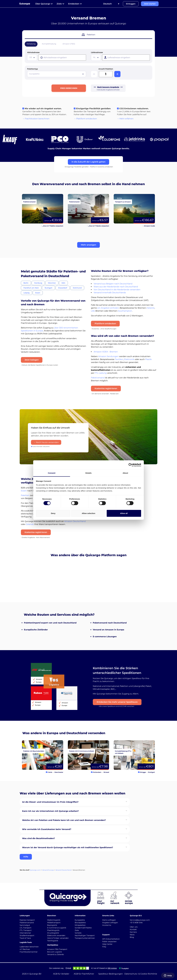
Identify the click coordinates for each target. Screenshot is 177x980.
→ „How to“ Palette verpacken (52, 226)
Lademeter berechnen (29, 947)
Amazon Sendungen (108, 356)
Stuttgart (151, 772)
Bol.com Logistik (55, 952)
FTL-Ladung (101, 373)
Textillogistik (53, 941)
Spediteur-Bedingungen (111, 974)
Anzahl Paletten (106, 69)
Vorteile (78, 933)
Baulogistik (52, 925)
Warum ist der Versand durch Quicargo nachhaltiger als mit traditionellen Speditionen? (68, 847)
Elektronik (129, 359)
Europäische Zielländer (36, 630)
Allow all (124, 513)
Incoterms (107, 925)
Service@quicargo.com (140, 920)
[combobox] (32, 58)
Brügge (143, 772)
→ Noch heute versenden (46, 442)
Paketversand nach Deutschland (110, 623)
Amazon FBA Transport (57, 949)
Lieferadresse (97, 52)
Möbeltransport (54, 923)
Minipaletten (80, 925)
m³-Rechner (25, 949)
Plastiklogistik (53, 930)
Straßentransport (27, 935)
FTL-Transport (26, 930)
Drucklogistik (53, 933)
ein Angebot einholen (108, 308)
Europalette (80, 920)
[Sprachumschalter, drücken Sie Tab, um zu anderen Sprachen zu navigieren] (111, 4)
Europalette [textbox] (34, 74)
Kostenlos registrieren (106, 388)
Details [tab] (88, 473)
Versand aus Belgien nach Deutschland (113, 284)
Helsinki (151, 308)
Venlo (50, 772)
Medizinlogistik (54, 920)
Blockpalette (80, 923)
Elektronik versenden (56, 935)
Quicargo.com (35, 870)
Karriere (133, 932)
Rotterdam (97, 772)
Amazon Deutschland (75, 521)
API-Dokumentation (111, 939)
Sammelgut (25, 925)
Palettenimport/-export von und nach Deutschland (50, 623)
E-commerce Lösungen (105, 637)
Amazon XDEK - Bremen (106, 352)
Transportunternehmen (85, 938)
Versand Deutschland (63, 870)
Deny (53, 513)
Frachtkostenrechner (29, 952)
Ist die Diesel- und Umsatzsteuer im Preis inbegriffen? (50, 802)
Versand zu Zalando (56, 954)
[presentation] (62, 58)
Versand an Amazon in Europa (108, 630)
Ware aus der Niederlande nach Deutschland (116, 287)
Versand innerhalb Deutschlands (110, 293)
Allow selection (88, 513)
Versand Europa (48, 870)
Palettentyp (33, 69)
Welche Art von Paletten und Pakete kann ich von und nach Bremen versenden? (64, 820)
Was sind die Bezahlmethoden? (38, 838)
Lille (93, 311)
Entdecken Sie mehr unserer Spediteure (117, 702)
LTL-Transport (26, 928)
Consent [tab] (52, 473)
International (25, 933)
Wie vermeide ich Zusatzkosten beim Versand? (47, 829)
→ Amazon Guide (148, 226)
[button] (88, 245)
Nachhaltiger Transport (85, 935)
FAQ (104, 947)
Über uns (134, 927)
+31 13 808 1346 (136, 923)
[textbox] (32, 57)
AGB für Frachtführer (84, 974)
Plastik (148, 359)
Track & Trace (25, 938)
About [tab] (125, 473)
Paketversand (98, 378)
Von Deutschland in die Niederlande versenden (117, 290)
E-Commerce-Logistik (57, 928)
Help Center (107, 944)
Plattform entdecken (105, 324)
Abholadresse (33, 52)
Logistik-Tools (26, 942)
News (132, 935)
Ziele (77, 930)
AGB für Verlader (61, 974)
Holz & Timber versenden (58, 938)
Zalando (30, 524)
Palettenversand (27, 923)
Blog (132, 937)
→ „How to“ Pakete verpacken (98, 226)
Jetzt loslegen (32, 360)
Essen (24, 491)
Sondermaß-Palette (83, 928)
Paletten (25, 495)
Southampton (125, 311)
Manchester (59, 772)
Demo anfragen (109, 920)
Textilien (119, 359)
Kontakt (133, 929)
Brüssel (106, 772)
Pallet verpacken (109, 942)
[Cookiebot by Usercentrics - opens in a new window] (130, 465)
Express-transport (27, 920)
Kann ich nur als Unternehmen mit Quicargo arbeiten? (50, 811)
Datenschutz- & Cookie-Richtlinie (141, 974)
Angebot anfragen (110, 923)
